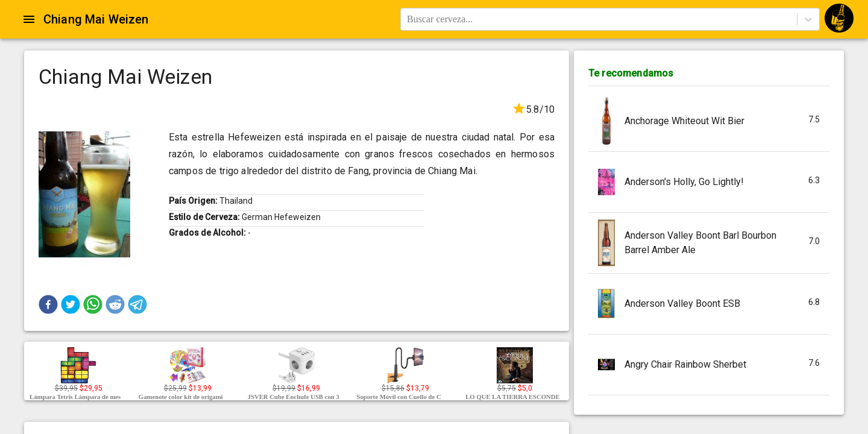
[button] (48, 304)
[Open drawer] (29, 19)
